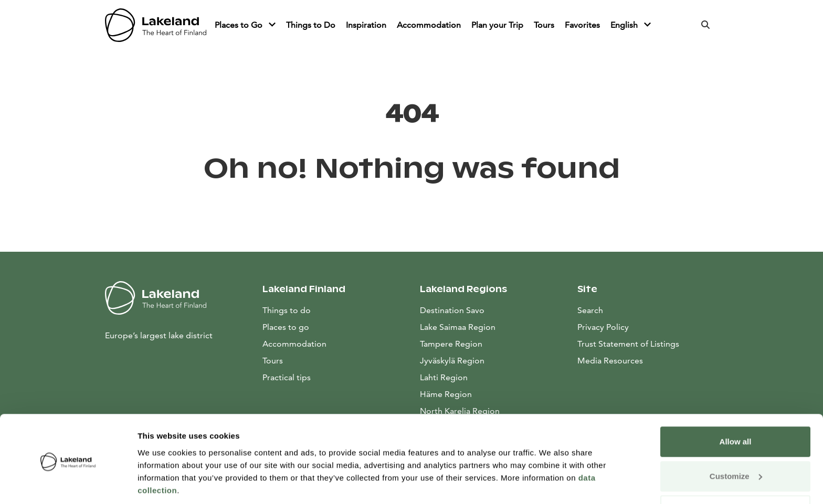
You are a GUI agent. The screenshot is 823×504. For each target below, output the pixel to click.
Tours (544, 25)
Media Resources (648, 360)
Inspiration (366, 25)
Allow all (736, 406)
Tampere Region (451, 344)
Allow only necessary (736, 475)
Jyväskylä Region (452, 361)
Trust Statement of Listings (628, 344)
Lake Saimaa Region (458, 327)
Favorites (582, 25)
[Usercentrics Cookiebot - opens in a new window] (68, 484)
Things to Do (311, 25)
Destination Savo (452, 310)
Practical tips (287, 377)
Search (590, 310)
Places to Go (240, 25)
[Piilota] (272, 25)
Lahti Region (444, 377)
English (625, 25)
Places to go (286, 327)
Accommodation (429, 25)
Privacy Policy (603, 327)
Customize (736, 440)
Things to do (287, 310)
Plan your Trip (497, 25)
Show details (162, 483)
